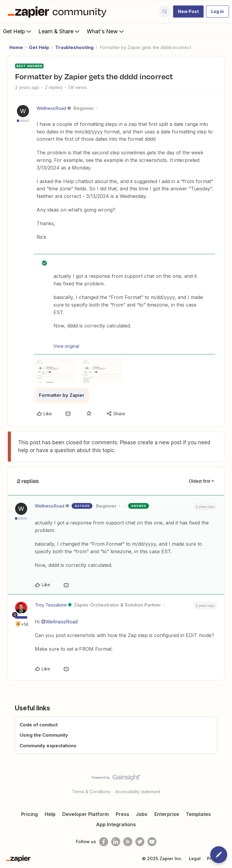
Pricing (29, 814)
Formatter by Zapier (62, 395)
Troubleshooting (74, 47)
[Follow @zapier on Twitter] (140, 842)
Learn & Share (60, 31)
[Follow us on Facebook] (104, 842)
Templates (198, 814)
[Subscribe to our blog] (128, 842)
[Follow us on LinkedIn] (116, 842)
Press (122, 814)
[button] (188, 12)
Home (16, 47)
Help (50, 814)
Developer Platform (85, 814)
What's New (106, 31)
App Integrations (116, 824)
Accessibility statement (138, 792)
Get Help (18, 31)
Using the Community (44, 735)
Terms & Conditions (91, 792)
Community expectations (48, 746)
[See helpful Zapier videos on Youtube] (152, 842)
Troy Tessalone (51, 605)
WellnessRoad (51, 108)
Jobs (142, 814)
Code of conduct (39, 725)
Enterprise (167, 814)
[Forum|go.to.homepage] (59, 12)
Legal (195, 858)
